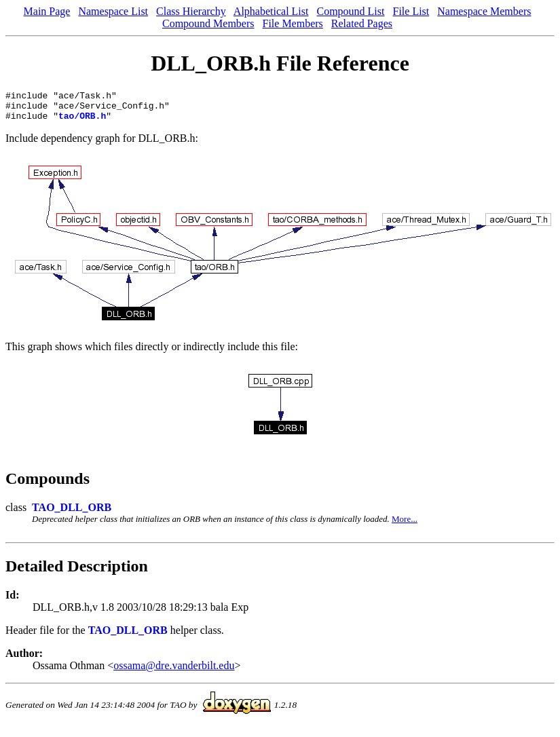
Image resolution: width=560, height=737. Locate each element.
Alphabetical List (271, 11)
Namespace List (113, 11)
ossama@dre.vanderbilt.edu (174, 672)
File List (411, 11)
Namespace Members (484, 11)
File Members (293, 23)
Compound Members (208, 23)
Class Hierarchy (191, 11)
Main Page (47, 11)
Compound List (350, 11)
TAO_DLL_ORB (72, 513)
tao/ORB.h (82, 121)
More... (405, 525)
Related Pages (362, 23)
